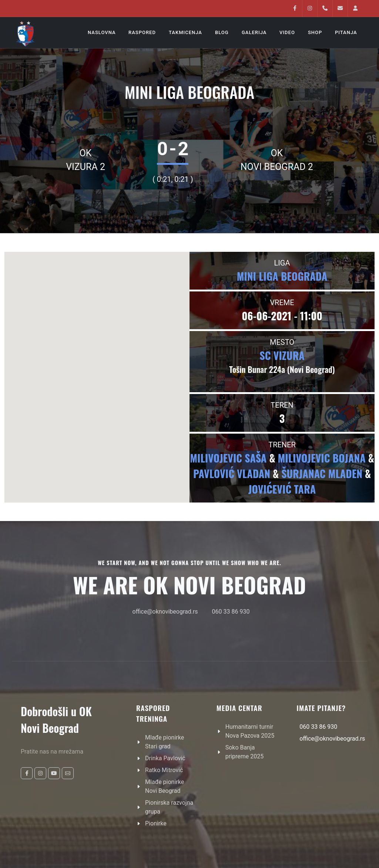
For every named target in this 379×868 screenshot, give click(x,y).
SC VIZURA (282, 355)
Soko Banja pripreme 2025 (245, 752)
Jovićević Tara (282, 489)
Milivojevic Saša (228, 458)
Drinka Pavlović (165, 758)
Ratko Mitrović (164, 770)
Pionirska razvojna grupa (169, 807)
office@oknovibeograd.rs (165, 612)
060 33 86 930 (231, 612)
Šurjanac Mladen (322, 473)
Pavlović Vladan (232, 473)
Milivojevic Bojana (322, 458)
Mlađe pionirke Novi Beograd (165, 786)
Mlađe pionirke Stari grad (165, 742)
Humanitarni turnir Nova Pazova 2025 (250, 731)
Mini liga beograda (282, 276)
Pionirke (156, 823)
